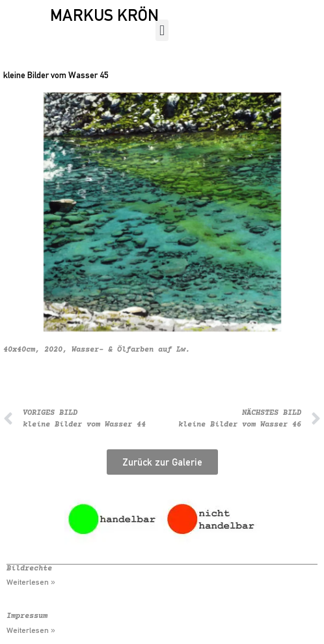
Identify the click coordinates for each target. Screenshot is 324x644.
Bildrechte (29, 569)
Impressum (27, 616)
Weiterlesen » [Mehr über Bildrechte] (31, 582)
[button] (162, 30)
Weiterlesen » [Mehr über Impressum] (31, 630)
